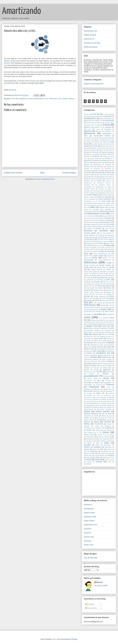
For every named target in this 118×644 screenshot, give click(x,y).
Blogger (104, 152)
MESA (88, 341)
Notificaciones (107, 357)
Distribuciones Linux (41, 99)
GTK (108, 280)
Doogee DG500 (107, 216)
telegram (87, 422)
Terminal (107, 422)
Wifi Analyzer (102, 453)
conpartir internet (89, 189)
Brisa (99, 162)
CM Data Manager (100, 177)
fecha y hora (103, 241)
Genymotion (110, 250)
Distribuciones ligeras (107, 211)
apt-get (89, 142)
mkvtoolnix (93, 345)
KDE (86, 303)
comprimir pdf (89, 185)
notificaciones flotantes (91, 359)
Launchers (98, 311)
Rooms (88, 399)
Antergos (108, 127)
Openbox (89, 364)
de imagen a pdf (109, 203)
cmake (110, 177)
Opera (86, 366)
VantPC (112, 439)
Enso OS (108, 229)
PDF (100, 372)
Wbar (102, 449)
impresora (109, 290)
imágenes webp (98, 290)
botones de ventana (100, 160)
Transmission (100, 430)
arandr (105, 142)
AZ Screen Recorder (106, 148)
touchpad (108, 426)
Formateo (102, 248)
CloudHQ (89, 177)
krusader (111, 307)
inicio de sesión (97, 294)
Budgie (105, 162)
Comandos (95, 179)
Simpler (109, 408)
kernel (103, 305)
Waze (95, 449)
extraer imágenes (109, 239)
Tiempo (109, 424)
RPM (110, 399)
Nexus (102, 355)
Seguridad (89, 406)
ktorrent (88, 310)
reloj (98, 395)
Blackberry (87, 152)
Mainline (104, 324)
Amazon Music (109, 123)
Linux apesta (103, 318)
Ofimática (111, 361)
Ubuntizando (89, 509)
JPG (105, 298)
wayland (87, 449)
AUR (110, 146)
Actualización (107, 116)
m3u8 (110, 322)
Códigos (86, 179)
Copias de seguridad (104, 197)
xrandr (112, 460)
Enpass (98, 229)
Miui (109, 343)
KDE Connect (98, 303)
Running (86, 402)
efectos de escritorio (92, 222)
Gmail (86, 258)
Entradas (90, 604)
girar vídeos (99, 256)
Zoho (110, 462)
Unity (112, 437)
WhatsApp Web (106, 451)
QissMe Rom (107, 389)
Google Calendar (89, 265)
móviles (109, 347)
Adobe (86, 120)
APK (97, 131)
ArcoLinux (109, 144)
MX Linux (97, 351)
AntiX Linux (96, 129)
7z (104, 114)
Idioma (109, 288)
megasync (95, 334)
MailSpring (95, 324)
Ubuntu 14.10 (102, 435)
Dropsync (87, 220)
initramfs (109, 294)
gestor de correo (106, 252)
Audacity (103, 146)
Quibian (95, 391)
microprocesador (106, 341)
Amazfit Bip (90, 123)
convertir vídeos (107, 195)
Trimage (109, 430)
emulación (99, 226)
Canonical (108, 168)
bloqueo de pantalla (93, 154)
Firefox (101, 243)
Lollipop (94, 320)
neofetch (86, 355)
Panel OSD (107, 368)
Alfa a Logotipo (95, 120)
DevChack (87, 211)
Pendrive (105, 374)
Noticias (94, 357)
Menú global (99, 339)
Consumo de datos (105, 189)
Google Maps (101, 267)
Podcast (108, 381)
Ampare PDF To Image (93, 125)
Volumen (87, 447)
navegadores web (103, 353)
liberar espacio (109, 311)
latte (113, 310)
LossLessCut (88, 322)
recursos (89, 393)
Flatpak (88, 246)
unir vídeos (105, 437)
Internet (111, 296)
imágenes (87, 290)
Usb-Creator (103, 439)
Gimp (86, 254)
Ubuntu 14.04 (89, 435)
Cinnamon (108, 173)
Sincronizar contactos (104, 409)
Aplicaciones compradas (91, 138)
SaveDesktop (93, 403)
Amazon (99, 123)
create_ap (87, 203)
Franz (110, 248)
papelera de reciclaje (91, 370)
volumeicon (108, 445)
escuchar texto (96, 237)
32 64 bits (15, 99)
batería (94, 150)
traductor (99, 428)
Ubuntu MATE (94, 437)
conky (109, 187)
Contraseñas (108, 191)
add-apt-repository (106, 118)
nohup (86, 357)
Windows (111, 456)
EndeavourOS (110, 226)
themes (87, 424)
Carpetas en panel (90, 171)
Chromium (98, 173)
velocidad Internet (92, 441)
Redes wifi (100, 393)
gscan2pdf (111, 278)
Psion (109, 387)
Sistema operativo (103, 411)
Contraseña (97, 191)
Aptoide (97, 142)
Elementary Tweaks (90, 224)
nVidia (93, 361)
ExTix (99, 239)
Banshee (87, 150)
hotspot (86, 286)
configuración (100, 187)
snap (110, 414)
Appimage (104, 138)
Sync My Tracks (106, 418)
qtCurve (87, 391)
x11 (113, 458)
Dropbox (109, 218)
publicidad (87, 389)
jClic (100, 298)
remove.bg (107, 395)
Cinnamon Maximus (90, 175)
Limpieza (109, 314)
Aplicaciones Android (102, 136)
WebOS (109, 449)
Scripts (112, 403)
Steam (104, 416)
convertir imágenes (93, 195)
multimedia (111, 349)
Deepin (102, 207)
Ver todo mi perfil (101, 586)
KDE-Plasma (90, 305)
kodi (110, 305)
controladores (102, 193)
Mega (86, 334)
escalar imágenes (89, 235)
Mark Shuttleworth (102, 328)
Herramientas (88, 284)
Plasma (106, 378)
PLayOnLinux (88, 381)
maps (112, 326)
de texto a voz (101, 205)
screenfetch (103, 403)
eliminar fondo (103, 224)
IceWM (92, 288)
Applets (97, 140)
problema (99, 385)
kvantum (104, 309)
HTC (93, 286)
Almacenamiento (108, 120)
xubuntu (71, 99)
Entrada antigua (69, 173)
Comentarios (91, 608)
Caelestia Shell (89, 167)
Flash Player (110, 243)
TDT (93, 420)
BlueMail (86, 156)
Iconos (100, 288)
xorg (106, 460)
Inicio (42, 173)
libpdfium (89, 314)
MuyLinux (88, 541)
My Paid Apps (110, 351)
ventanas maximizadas (107, 441)
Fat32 (94, 241)
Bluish (105, 156)
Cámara (109, 167)
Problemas (110, 385)
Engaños (89, 229)
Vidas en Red (89, 521)
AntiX (85, 129)
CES (113, 171)
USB (96, 439)
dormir (86, 218)
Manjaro (112, 324)
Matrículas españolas (93, 330)
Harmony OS (108, 282)
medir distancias (106, 332)
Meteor (96, 341)
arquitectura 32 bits (26, 99)
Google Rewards (97, 269)
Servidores (87, 408)
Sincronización (88, 409)
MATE (112, 328)
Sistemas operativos (91, 414)
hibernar (98, 284)
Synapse (95, 418)
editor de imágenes (98, 220)
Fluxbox (107, 245)
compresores (88, 183)
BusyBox (108, 165)
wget (85, 451)
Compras (109, 181)
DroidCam (100, 218)
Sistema (87, 411)
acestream (111, 114)
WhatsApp (94, 451)
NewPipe (95, 355)
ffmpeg (88, 243)
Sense (97, 406)
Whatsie (86, 453)
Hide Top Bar (107, 284)
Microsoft (87, 343)
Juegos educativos (93, 300)
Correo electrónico (105, 199)
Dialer (95, 211)
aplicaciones (89, 133)
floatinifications (97, 246)
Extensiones (90, 239)
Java (94, 298)
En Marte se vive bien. (92, 43)
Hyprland (108, 286)
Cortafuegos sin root (91, 201)
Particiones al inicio (90, 372)
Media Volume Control (91, 332)
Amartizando (21, 11)
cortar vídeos (106, 201)
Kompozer (97, 307)
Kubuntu (96, 310)
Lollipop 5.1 (102, 320)
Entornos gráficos (90, 233)
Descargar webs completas (102, 209)
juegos (112, 298)
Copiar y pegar (89, 197)
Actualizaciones (90, 118)
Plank (112, 376)
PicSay (105, 376)
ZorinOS (86, 464)
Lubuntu (97, 322)
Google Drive (89, 267)
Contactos (87, 191)
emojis (112, 224)
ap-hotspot (108, 129)
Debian (92, 207)
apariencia (88, 131)
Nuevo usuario (107, 359)
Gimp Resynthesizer (100, 254)
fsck (94, 250)
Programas (94, 387)
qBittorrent (97, 389)
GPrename (103, 272)
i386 (85, 288)
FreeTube (87, 250)
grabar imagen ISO (105, 274)
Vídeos (107, 443)
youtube (99, 462)
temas (96, 422)
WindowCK (101, 456)
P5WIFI (109, 366)
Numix (86, 361)
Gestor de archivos (92, 252)
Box (111, 160)
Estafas (105, 237)
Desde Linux (89, 545)
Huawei (100, 286)
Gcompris (101, 250)
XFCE (88, 460)
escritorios (101, 235)
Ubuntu (65, 99)
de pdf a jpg (90, 205)
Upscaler (89, 439)
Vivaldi (98, 445)
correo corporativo (90, 199)
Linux (60, 99)
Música (88, 351)
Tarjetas (86, 420)
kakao (104, 300)
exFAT (112, 237)
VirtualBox (87, 445)
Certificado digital (103, 171)
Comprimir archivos (104, 183)
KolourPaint (87, 307)
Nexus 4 (109, 355)
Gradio (88, 278)
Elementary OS (106, 222)
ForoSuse (88, 529)
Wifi (93, 453)
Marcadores (90, 328)
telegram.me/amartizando (94, 84)
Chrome (89, 173)
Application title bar (108, 140)
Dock (97, 216)
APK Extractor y (106, 131)
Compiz (99, 181)
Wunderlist (106, 458)
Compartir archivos (106, 179)
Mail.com (87, 324)
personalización (91, 376)
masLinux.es (12, 90)
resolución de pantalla (107, 397)
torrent (97, 426)
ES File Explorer (106, 233)
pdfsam (91, 374)
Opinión (94, 366)
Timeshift (87, 426)
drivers (92, 218)
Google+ (109, 269)
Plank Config (93, 378)
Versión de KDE (93, 443)
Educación (110, 220)
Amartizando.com (91, 31)
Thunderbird (99, 424)
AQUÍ (41, 83)
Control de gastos (89, 193)
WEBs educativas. (91, 47)
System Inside (89, 513)
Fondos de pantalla (90, 248)
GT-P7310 (100, 280)
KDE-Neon (108, 303)
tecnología (109, 420)
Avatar (86, 148)
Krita (104, 307)
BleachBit (96, 152)
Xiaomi (98, 460)
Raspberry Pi (110, 391)
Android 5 (87, 127)
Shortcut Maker (99, 408)
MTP (103, 349)
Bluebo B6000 (107, 154)
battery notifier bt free (105, 150)
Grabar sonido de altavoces (105, 276)
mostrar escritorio (97, 347)
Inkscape (87, 296)
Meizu (104, 334)
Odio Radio (101, 361)
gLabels (109, 256)
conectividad (88, 187)
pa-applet (87, 368)
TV (98, 433)
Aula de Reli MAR (91, 558)
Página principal (90, 35)
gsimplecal (90, 280)
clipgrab (112, 175)
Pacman (96, 368)
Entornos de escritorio (96, 231)
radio (102, 391)
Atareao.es (88, 505)
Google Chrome (105, 265)
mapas (104, 326)
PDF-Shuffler (110, 372)
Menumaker (110, 339)
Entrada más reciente (13, 173)
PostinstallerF (88, 385)
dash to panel (97, 203)
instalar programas (100, 296)
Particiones (107, 370)
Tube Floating (88, 433)
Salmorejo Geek (90, 517)
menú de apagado (99, 337)
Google (109, 263)
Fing (95, 243)
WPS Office (96, 458)
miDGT (95, 343)
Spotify (96, 416)
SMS (103, 414)
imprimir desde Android (92, 292)
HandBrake (87, 282)
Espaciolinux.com (91, 525)
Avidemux (93, 148)
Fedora (112, 241)
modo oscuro (104, 345)
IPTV (88, 298)
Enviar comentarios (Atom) (45, 179)
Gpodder (95, 272)
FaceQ (88, 241)
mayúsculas (108, 330)
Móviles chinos (89, 349)
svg (110, 416)
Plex (99, 381)
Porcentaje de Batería (92, 383)
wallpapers (97, 447)
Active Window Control (93, 116)
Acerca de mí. (89, 39)
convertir (111, 193)
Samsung (95, 402)
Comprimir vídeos (105, 185)
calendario (100, 167)
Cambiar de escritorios (92, 168)
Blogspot (111, 152)
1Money (86, 114)
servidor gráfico (107, 406)
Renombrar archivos (90, 397)
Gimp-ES (87, 533)
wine (88, 458)
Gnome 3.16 (107, 258)
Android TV (98, 127)
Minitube (102, 343)
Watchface (108, 447)
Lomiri (110, 320)
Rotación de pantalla (100, 399)
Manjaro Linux (92, 326)
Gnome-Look (89, 537)
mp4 (98, 349)
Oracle (102, 366)
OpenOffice (99, 364)
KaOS (110, 300)
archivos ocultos (98, 144)
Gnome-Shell (88, 260)
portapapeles (107, 383)
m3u (104, 322)
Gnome (94, 258)
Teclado (100, 420)
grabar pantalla (89, 276)
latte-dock (89, 311)
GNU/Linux (53, 99)
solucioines (87, 416)
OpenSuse (109, 364)
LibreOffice (98, 314)
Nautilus (89, 353)
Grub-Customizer (99, 278)
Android (106, 125)
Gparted (86, 272)
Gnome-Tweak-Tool (105, 260)
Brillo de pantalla (89, 162)
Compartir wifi (88, 181)
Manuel (100, 582)
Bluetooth (96, 156)
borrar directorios (96, 158)
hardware (97, 282)
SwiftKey (87, 418)
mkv (85, 345)
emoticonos (90, 226)
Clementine (103, 175)
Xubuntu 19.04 (9, 63)
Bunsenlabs (97, 165)
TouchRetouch (88, 428)
